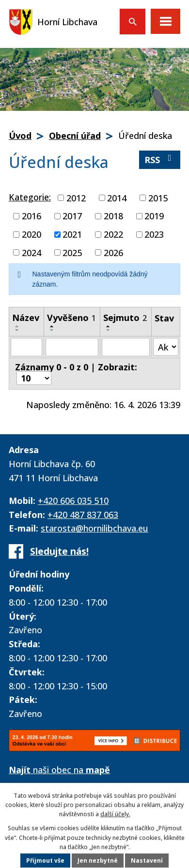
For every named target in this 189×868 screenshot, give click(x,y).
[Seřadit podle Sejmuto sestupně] (109, 330)
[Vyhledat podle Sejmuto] (126, 347)
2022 (113, 234)
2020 (31, 234)
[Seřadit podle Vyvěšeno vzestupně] (52, 326)
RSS (160, 160)
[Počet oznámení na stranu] (34, 378)
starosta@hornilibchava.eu (94, 528)
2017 (72, 216)
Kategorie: (30, 197)
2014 (117, 198)
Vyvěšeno (71, 318)
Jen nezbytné (98, 860)
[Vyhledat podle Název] (26, 347)
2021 (72, 234)
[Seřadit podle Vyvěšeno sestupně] (52, 330)
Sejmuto (125, 318)
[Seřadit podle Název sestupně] (17, 330)
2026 (113, 252)
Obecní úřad (75, 136)
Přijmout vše (45, 860)
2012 (76, 198)
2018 (113, 216)
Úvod (20, 136)
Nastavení (147, 860)
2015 (158, 198)
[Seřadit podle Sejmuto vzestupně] (109, 326)
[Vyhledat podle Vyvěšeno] (72, 347)
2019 (154, 216)
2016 (31, 216)
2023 (154, 234)
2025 (72, 252)
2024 (31, 252)
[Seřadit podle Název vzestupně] (17, 326)
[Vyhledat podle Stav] (166, 347)
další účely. (115, 814)
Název (26, 318)
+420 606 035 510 (73, 501)
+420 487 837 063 (83, 515)
